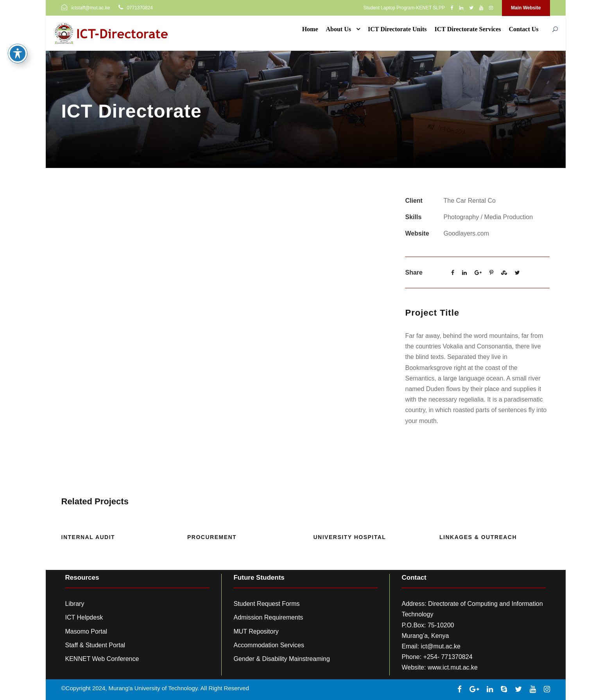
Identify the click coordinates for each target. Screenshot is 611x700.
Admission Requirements (268, 617)
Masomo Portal (86, 631)
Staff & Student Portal (95, 645)
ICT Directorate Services (468, 29)
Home (310, 29)
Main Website (526, 8)
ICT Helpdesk (84, 617)
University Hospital (350, 537)
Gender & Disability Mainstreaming (281, 659)
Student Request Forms (266, 604)
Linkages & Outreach (478, 537)
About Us (339, 29)
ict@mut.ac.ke (441, 646)
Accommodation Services (269, 645)
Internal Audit (88, 537)
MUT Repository (256, 631)
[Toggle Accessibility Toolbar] (18, 39)
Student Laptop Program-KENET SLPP (404, 8)
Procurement (212, 537)
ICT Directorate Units (397, 29)
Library (75, 604)
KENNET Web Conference (102, 659)
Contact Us (524, 29)
